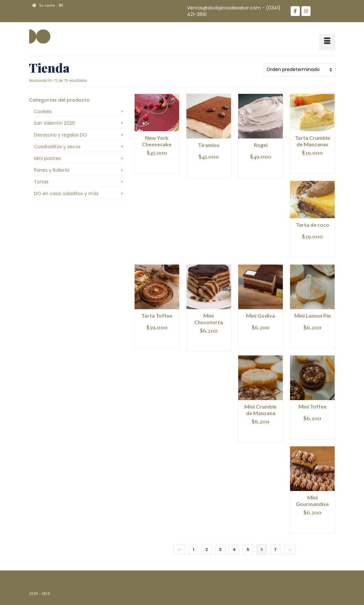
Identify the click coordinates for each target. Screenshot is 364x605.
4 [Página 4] (234, 549)
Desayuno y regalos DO (60, 135)
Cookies (43, 111)
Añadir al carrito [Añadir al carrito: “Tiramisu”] (209, 170)
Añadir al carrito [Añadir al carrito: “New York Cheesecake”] (157, 166)
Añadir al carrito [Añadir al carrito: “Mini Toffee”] (312, 431)
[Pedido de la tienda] (299, 70)
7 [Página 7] (275, 549)
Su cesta (48, 5)
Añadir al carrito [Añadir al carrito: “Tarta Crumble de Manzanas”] (312, 166)
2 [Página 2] (207, 549)
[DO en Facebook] (295, 11)
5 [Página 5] (248, 549)
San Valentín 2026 (54, 123)
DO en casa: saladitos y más (66, 194)
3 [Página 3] (220, 549)
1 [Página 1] (193, 549)
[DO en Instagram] (306, 11)
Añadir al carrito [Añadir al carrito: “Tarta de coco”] (312, 249)
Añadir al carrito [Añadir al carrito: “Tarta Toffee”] (157, 340)
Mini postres (47, 158)
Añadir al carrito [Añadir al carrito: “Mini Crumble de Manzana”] (261, 434)
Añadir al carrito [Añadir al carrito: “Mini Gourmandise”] (312, 525)
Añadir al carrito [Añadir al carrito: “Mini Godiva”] (261, 340)
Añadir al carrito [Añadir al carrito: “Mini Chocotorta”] (209, 344)
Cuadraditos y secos (57, 147)
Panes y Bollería (51, 170)
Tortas (41, 182)
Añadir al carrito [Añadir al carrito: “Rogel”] (261, 170)
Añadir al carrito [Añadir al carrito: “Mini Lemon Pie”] (312, 340)
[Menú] (327, 42)
